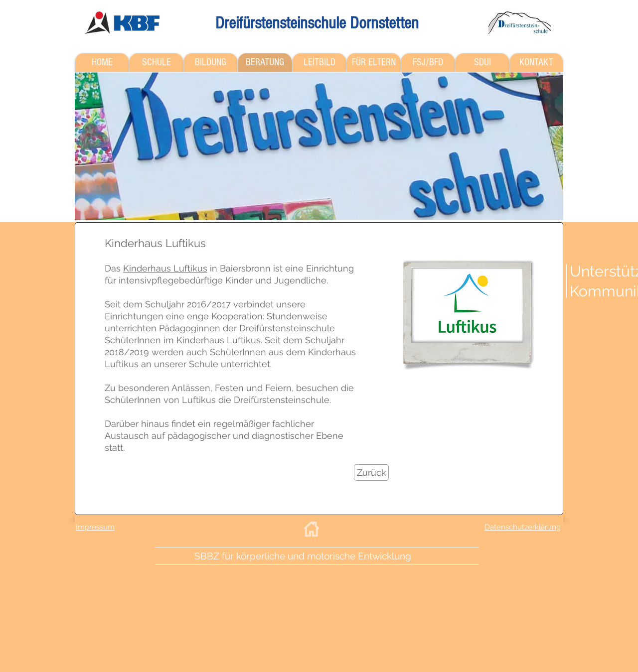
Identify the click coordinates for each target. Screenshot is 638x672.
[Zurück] (371, 472)
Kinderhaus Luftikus (165, 268)
